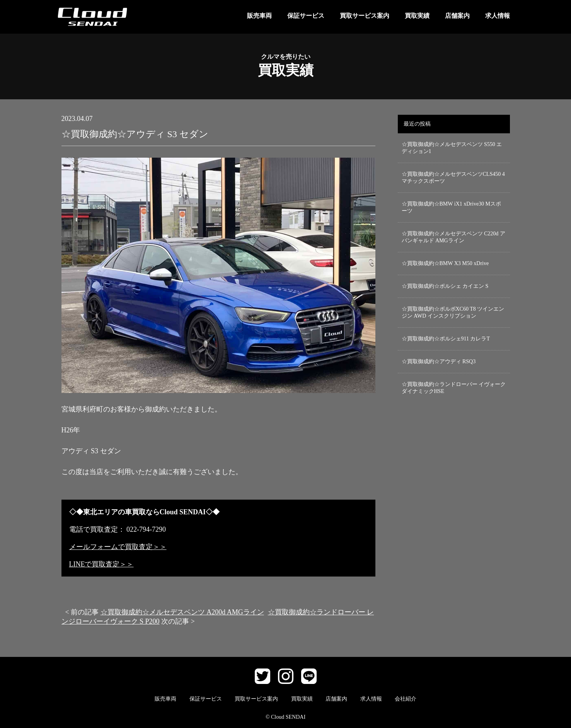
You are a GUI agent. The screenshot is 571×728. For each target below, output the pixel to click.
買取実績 (417, 16)
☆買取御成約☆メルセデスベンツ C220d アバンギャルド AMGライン (453, 237)
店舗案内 (457, 16)
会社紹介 (406, 699)
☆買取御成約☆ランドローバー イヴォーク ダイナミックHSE (454, 388)
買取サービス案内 (365, 16)
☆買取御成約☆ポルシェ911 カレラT (446, 339)
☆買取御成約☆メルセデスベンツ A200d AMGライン (182, 612)
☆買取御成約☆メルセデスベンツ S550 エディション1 (452, 148)
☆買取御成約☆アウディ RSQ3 (439, 361)
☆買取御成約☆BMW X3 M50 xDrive (445, 263)
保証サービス (306, 16)
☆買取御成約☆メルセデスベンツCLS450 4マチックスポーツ (453, 178)
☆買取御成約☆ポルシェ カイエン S (445, 286)
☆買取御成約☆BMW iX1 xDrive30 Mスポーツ (452, 207)
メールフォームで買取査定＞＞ (118, 547)
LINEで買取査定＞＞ (101, 564)
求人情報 (498, 16)
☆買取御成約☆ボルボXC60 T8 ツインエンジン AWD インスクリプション (453, 312)
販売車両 (259, 16)
